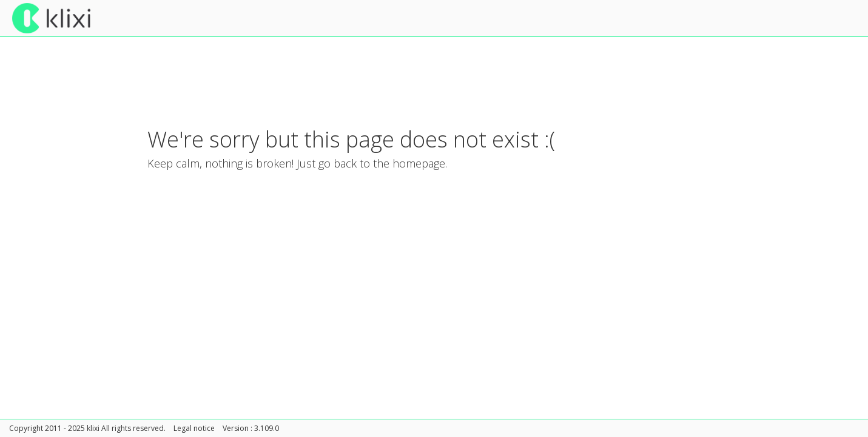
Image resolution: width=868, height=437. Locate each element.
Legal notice (194, 428)
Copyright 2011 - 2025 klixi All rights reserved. (87, 428)
